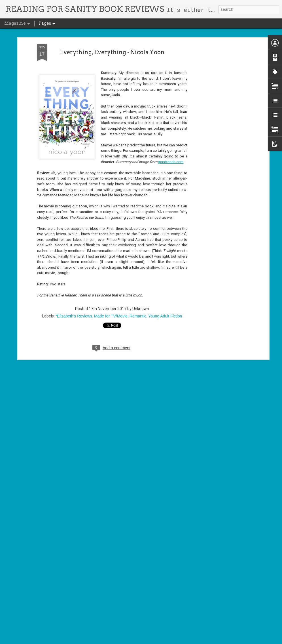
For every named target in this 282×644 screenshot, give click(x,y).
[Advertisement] (219, 87)
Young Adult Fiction (165, 269)
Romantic (138, 269)
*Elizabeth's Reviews (74, 269)
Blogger (154, 641)
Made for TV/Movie (111, 269)
